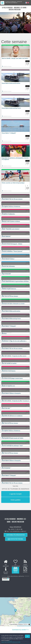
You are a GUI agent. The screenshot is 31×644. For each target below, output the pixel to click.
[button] (15, 56)
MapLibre (26, 624)
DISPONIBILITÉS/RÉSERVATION (16, 535)
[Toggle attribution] (29, 624)
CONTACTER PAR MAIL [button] (16, 539)
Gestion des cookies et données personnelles (11, 642)
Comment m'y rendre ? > (20, 630)
